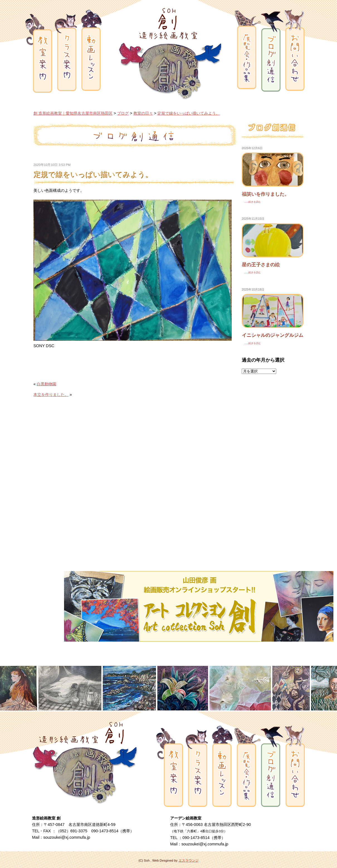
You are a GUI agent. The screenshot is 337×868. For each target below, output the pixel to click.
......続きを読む (251, 202)
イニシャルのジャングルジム (273, 335)
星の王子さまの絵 (261, 264)
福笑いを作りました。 (265, 194)
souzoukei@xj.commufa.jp (67, 837)
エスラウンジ (189, 860)
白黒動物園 (47, 384)
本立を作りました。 (51, 395)
